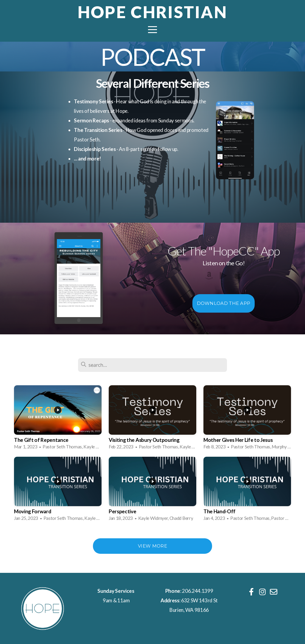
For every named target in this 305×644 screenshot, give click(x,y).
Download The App (224, 303)
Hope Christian (152, 12)
